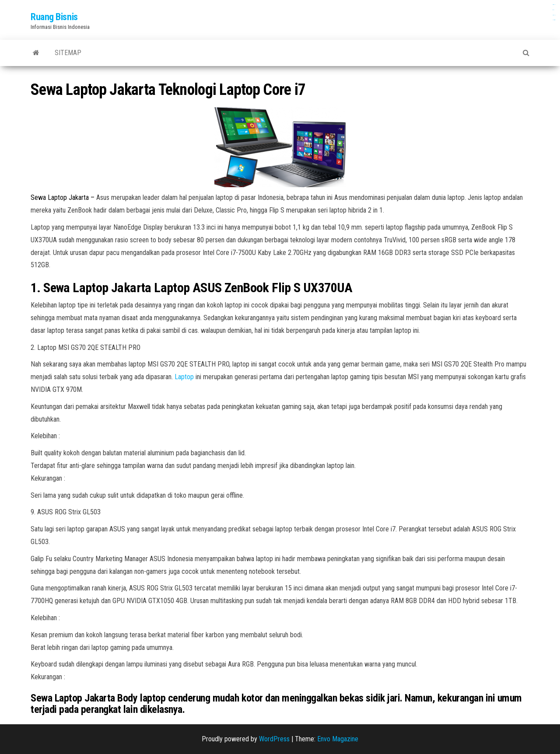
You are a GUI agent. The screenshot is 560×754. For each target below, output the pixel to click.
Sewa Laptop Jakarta (60, 197)
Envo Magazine (338, 739)
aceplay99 (553, 10)
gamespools (554, 5)
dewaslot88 (554, 15)
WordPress (274, 739)
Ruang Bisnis (54, 17)
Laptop (185, 377)
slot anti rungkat (554, 20)
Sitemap (68, 53)
